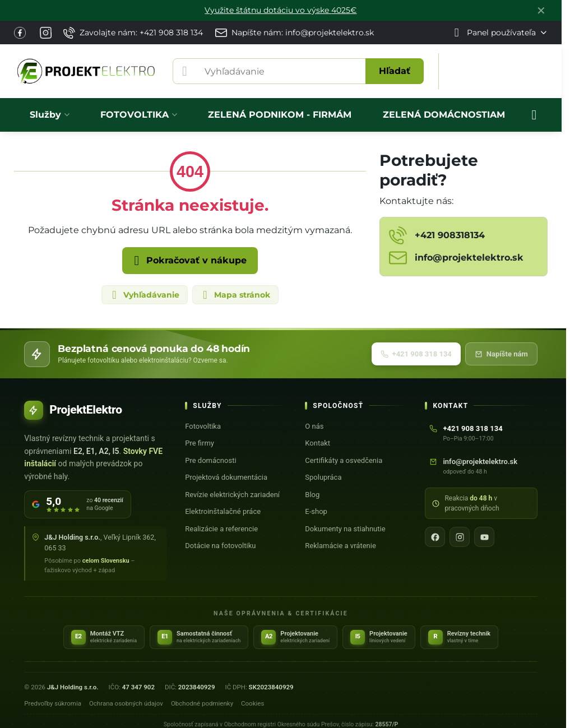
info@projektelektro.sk (480, 462)
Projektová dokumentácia (226, 477)
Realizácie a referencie (221, 529)
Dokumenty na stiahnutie (345, 529)
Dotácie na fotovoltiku (220, 546)
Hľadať (395, 71)
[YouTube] (484, 537)
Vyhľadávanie (144, 295)
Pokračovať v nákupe (188, 261)
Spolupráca (323, 477)
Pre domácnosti (210, 460)
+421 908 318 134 (416, 354)
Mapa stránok (235, 295)
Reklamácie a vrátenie (340, 546)
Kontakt (318, 443)
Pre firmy (200, 443)
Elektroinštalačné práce (223, 511)
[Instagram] (460, 537)
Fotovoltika (203, 426)
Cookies (252, 703)
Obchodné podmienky (202, 703)
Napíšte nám (501, 354)
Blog (312, 495)
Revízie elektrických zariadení (232, 495)
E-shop (316, 511)
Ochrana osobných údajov (126, 703)
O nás (314, 426)
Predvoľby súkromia (53, 703)
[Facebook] (435, 537)
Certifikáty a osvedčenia (344, 460)
